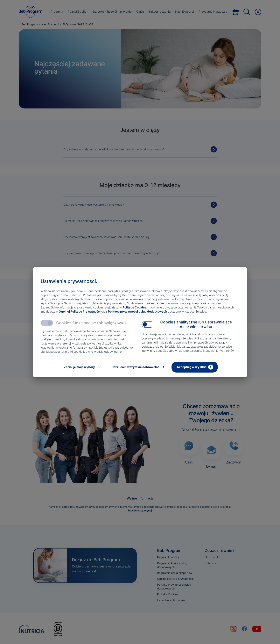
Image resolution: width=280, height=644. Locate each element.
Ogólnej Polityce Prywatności (80, 311)
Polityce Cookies (134, 307)
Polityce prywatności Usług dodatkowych (137, 311)
